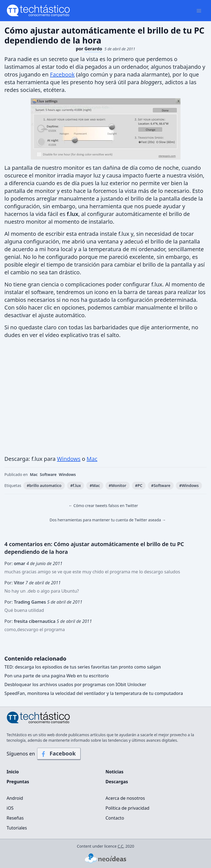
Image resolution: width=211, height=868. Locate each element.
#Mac (95, 485)
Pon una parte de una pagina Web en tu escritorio (57, 676)
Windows (69, 459)
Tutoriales (17, 828)
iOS (10, 808)
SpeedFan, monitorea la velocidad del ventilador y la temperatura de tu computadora (94, 693)
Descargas (117, 782)
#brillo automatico (44, 485)
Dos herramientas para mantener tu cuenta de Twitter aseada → (108, 520)
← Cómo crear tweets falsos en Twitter (103, 506)
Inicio (13, 772)
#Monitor (118, 485)
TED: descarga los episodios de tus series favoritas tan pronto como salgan (83, 667)
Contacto (115, 818)
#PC (139, 485)
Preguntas (18, 782)
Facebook (62, 74)
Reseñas (15, 818)
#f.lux (76, 485)
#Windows (189, 485)
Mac (92, 459)
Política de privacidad (127, 808)
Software (48, 474)
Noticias (114, 772)
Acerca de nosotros (125, 798)
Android (15, 798)
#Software (161, 485)
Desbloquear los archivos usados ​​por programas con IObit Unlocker (75, 684)
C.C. (121, 846)
